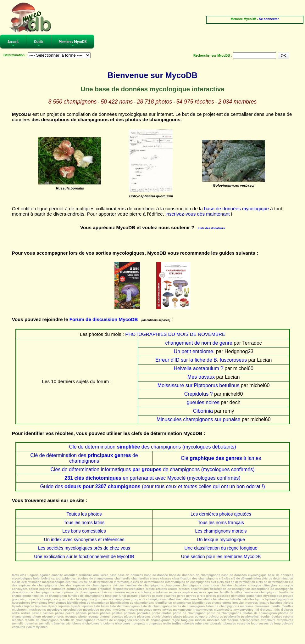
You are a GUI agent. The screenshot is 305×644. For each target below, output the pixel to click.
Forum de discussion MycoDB (104, 319)
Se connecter (269, 19)
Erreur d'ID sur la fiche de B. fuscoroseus (201, 360)
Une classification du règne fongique (221, 548)
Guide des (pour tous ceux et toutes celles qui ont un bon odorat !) (152, 486)
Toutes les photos (84, 514)
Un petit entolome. (194, 351)
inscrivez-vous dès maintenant (197, 214)
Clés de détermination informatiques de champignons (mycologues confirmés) (152, 469)
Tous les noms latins (84, 523)
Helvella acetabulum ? (198, 368)
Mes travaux (201, 377)
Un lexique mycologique (221, 539)
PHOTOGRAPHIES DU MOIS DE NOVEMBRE (175, 334)
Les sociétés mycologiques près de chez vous (84, 548)
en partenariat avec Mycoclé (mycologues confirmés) (152, 478)
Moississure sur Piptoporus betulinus (199, 385)
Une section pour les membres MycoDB (221, 556)
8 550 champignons (73, 102)
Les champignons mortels (221, 531)
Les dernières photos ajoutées (221, 514)
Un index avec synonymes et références (84, 539)
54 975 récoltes (195, 102)
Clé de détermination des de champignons (84, 458)
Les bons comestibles (84, 531)
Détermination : (15, 55)
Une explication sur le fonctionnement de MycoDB (84, 556)
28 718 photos (155, 102)
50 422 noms (117, 102)
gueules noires (203, 402)
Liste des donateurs (211, 228)
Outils (39, 44)
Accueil (13, 44)
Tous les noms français (221, 523)
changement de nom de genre (199, 343)
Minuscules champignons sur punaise (199, 419)
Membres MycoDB (73, 44)
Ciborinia (203, 411)
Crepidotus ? (199, 394)
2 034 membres (237, 102)
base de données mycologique (236, 209)
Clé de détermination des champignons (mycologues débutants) (153, 447)
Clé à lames (221, 458)
